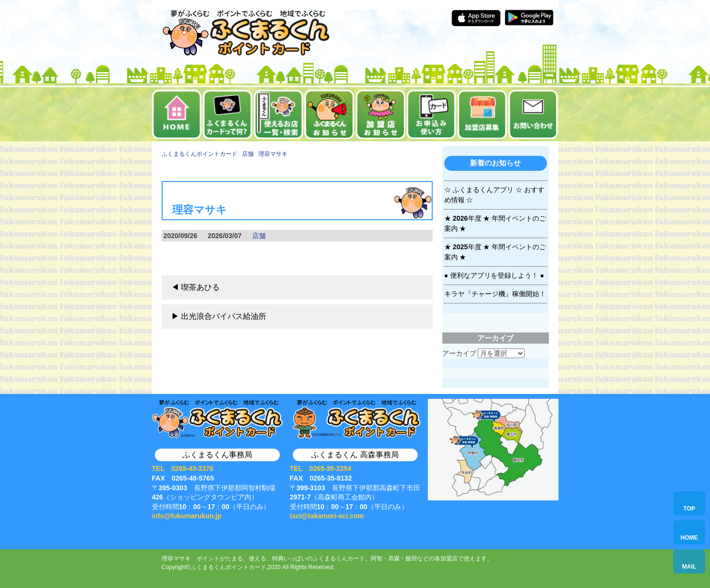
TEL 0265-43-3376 (183, 468)
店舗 (259, 236)
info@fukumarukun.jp (187, 516)
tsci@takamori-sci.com (327, 516)
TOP (689, 509)
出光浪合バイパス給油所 (224, 316)
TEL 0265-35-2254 (321, 468)
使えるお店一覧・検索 (279, 114)
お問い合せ (533, 114)
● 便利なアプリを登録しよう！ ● (494, 275)
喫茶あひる (200, 287)
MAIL (689, 567)
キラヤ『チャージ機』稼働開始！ (495, 294)
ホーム (177, 114)
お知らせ (329, 114)
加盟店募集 (482, 114)
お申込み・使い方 (431, 114)
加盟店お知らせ (381, 114)
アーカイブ (459, 353)
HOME (689, 538)
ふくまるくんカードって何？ (228, 114)
